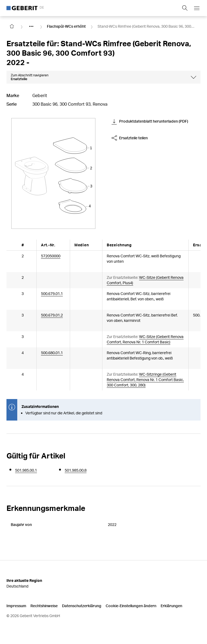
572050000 (51, 256)
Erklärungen (171, 605)
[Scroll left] (14, 245)
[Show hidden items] (31, 26)
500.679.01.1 (52, 293)
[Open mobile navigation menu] (197, 8)
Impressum (16, 605)
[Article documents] (80, 259)
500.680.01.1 (52, 352)
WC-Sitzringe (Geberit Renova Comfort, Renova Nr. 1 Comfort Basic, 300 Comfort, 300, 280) (145, 379)
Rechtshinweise (44, 605)
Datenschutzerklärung (82, 605)
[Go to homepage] (12, 26)
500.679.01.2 (52, 315)
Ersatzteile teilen (130, 138)
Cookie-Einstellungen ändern (131, 605)
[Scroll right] (193, 245)
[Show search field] (185, 8)
